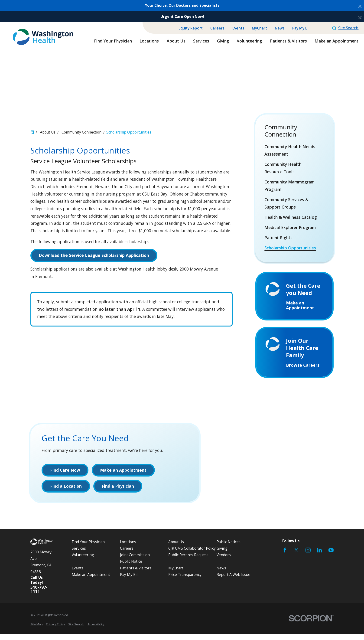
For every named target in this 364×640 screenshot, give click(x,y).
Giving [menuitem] (223, 41)
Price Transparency (185, 581)
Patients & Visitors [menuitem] (288, 41)
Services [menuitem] (201, 41)
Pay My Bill (301, 28)
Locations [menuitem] (149, 41)
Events (238, 28)
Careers (217, 28)
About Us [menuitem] (176, 41)
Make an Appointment (91, 581)
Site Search (345, 28)
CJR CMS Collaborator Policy (192, 555)
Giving (222, 555)
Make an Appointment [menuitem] (336, 41)
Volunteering (83, 561)
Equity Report (191, 28)
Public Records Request (188, 561)
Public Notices (229, 548)
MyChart (259, 28)
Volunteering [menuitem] (249, 41)
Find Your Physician (88, 548)
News (280, 28)
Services (79, 555)
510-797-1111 (39, 596)
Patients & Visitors (136, 574)
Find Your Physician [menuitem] (113, 41)
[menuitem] (294, 150)
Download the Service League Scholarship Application (94, 255)
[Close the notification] (360, 7)
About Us (176, 548)
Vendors (224, 561)
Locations (128, 548)
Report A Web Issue (233, 581)
